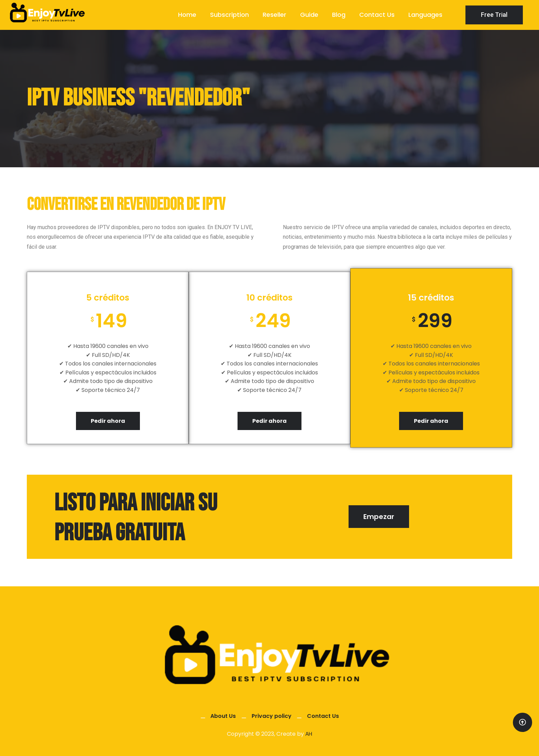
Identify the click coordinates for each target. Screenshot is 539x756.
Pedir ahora (108, 421)
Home (187, 15)
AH (309, 734)
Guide (309, 15)
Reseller (274, 15)
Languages (425, 15)
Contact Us (377, 15)
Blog (339, 15)
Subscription (229, 15)
